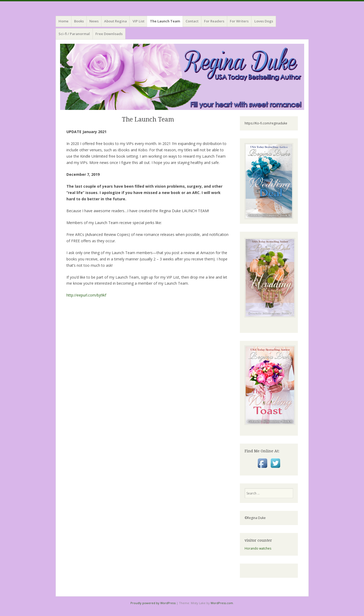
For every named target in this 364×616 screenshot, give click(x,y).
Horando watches (258, 548)
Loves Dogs (264, 21)
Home (64, 21)
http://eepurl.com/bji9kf (86, 295)
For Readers (214, 21)
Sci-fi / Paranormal (74, 34)
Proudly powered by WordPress (153, 603)
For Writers (239, 21)
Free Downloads (109, 34)
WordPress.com (222, 603)
